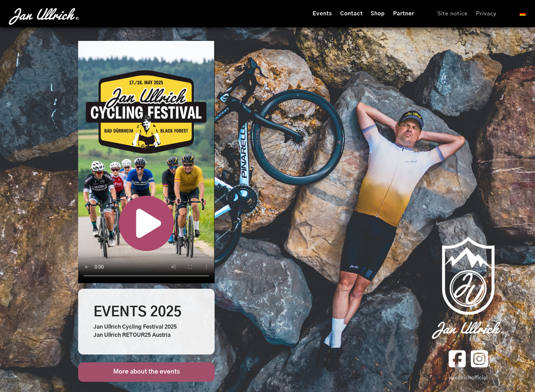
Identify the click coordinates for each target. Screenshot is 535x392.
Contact (351, 14)
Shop (378, 14)
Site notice (453, 14)
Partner (404, 14)
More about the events (147, 372)
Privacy (486, 14)
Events (322, 14)
